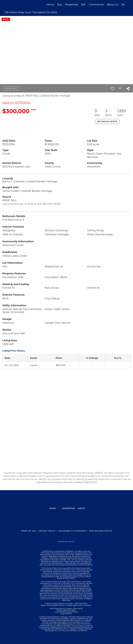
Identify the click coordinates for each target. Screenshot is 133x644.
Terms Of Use (28, 531)
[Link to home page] (10, 5)
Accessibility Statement (72, 531)
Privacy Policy (47, 531)
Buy (60, 5)
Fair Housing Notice (101, 531)
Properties (72, 5)
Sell (83, 5)
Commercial (96, 5)
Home (50, 5)
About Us (113, 5)
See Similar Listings (107, 121)
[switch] (112, 88)
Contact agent (11, 88)
